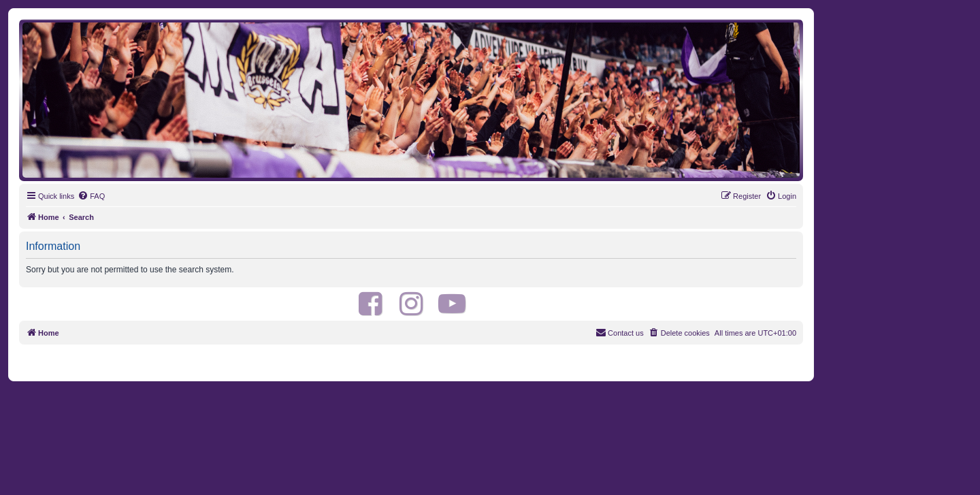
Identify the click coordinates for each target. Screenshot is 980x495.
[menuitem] (91, 196)
